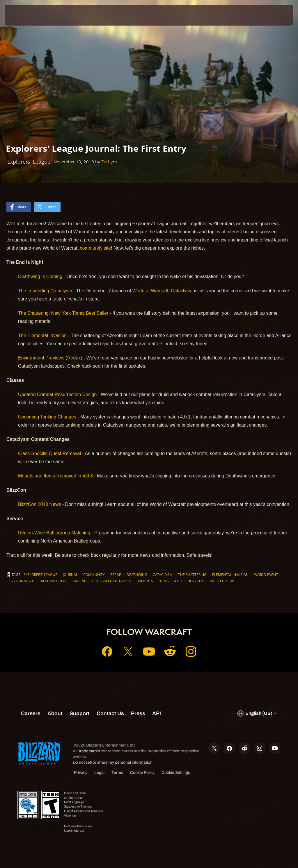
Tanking (79, 581)
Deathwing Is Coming (40, 276)
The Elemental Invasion (42, 335)
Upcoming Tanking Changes (47, 417)
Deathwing (137, 575)
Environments (22, 581)
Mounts (146, 581)
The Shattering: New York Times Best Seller (63, 313)
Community (94, 575)
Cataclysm (163, 575)
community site (96, 248)
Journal (70, 575)
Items (164, 581)
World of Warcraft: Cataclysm (163, 291)
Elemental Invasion (230, 575)
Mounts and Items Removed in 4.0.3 (55, 476)
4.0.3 (178, 581)
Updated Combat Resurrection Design (57, 394)
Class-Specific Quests (112, 581)
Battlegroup (222, 581)
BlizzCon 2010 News (40, 504)
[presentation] (22, 15)
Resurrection (54, 581)
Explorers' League (40, 575)
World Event (266, 575)
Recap (116, 575)
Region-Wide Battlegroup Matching (54, 533)
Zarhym (109, 162)
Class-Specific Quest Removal (49, 453)
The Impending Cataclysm (45, 291)
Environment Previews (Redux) (50, 358)
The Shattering (192, 575)
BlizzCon (196, 581)
